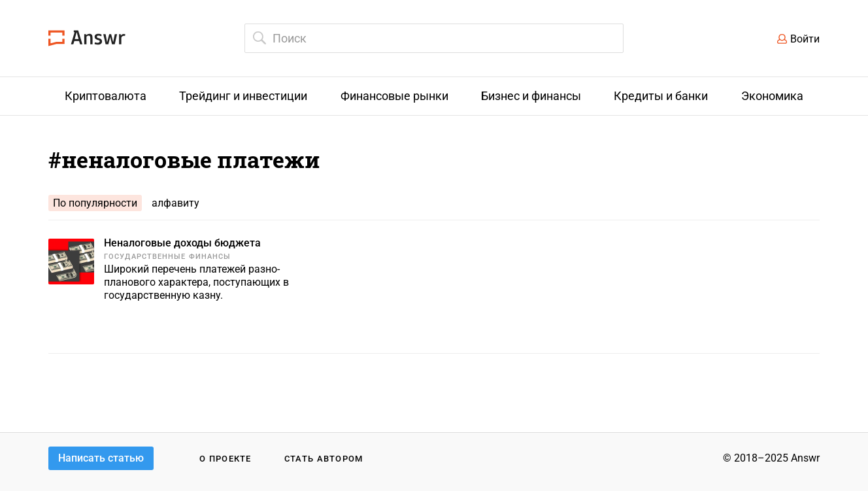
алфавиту (175, 203)
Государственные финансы (167, 257)
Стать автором (324, 459)
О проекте (225, 459)
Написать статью (101, 458)
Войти (805, 39)
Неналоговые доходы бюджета (182, 243)
